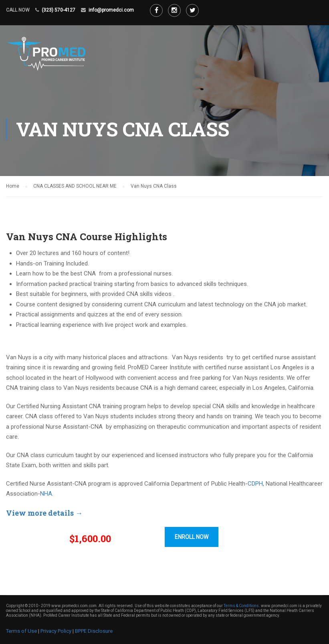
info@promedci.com (111, 10)
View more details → (44, 513)
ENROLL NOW (192, 537)
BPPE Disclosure (94, 631)
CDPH (255, 484)
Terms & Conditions (241, 606)
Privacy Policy (56, 631)
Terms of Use (21, 631)
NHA (46, 494)
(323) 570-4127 (59, 10)
